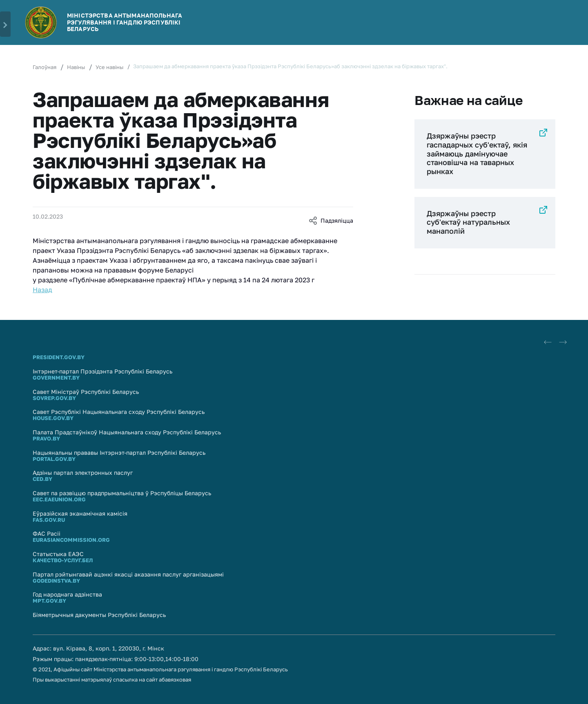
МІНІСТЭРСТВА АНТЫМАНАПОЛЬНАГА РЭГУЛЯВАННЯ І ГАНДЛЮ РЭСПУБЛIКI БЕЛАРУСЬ (125, 22)
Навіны (76, 67)
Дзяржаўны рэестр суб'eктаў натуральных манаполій (468, 222)
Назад (42, 290)
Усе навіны (109, 67)
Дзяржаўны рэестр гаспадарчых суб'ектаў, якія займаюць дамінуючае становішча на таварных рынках (477, 153)
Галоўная (45, 67)
